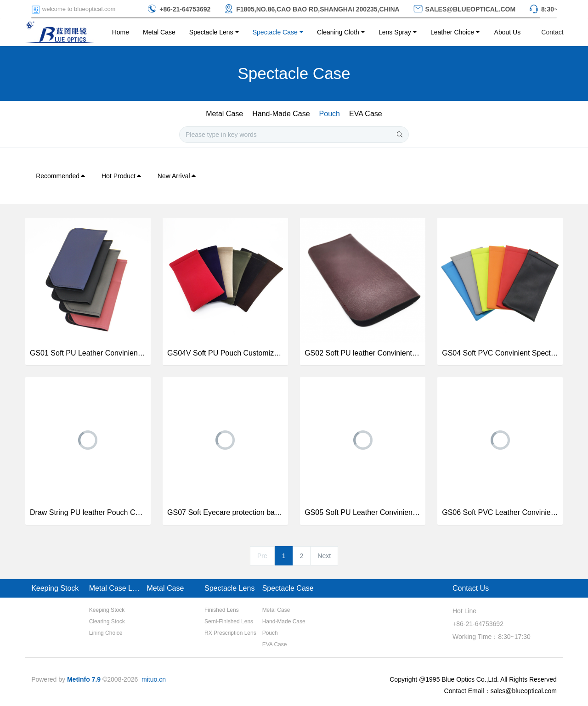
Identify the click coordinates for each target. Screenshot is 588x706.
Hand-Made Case (281, 114)
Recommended (61, 176)
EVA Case (366, 114)
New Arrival (177, 176)
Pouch (330, 114)
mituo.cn (154, 679)
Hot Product (122, 176)
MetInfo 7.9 (84, 679)
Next (324, 556)
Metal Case (224, 114)
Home (121, 32)
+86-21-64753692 (478, 624)
